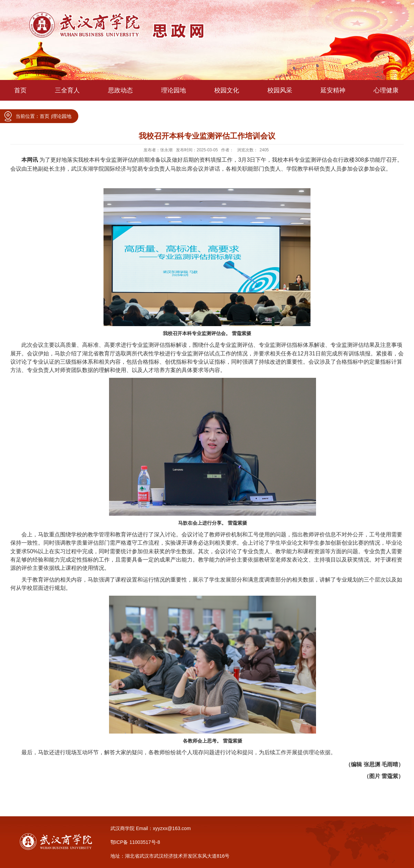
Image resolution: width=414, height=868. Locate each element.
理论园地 (62, 116)
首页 (45, 116)
